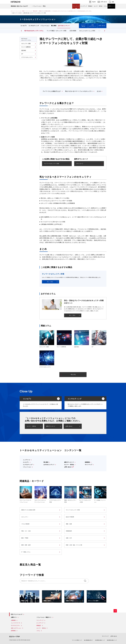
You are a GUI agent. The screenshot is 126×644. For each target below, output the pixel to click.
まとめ (99, 91)
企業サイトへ (111, 6)
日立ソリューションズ (17, 614)
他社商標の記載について (112, 640)
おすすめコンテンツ (73, 11)
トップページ (27, 460)
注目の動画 (73, 31)
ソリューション (45, 26)
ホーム (12, 11)
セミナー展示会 (83, 26)
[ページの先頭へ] (115, 611)
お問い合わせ (102, 26)
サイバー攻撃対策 (26, 47)
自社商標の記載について (100, 640)
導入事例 (54, 26)
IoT (22, 54)
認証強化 (24, 50)
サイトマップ (89, 465)
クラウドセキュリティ (27, 57)
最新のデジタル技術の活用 (45, 11)
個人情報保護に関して (89, 640)
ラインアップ (76, 6)
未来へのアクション (16, 628)
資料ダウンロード (93, 26)
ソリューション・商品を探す (32, 11)
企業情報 (13, 620)
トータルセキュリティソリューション (59, 11)
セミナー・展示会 (98, 6)
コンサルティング (34, 26)
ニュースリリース (16, 623)
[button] (104, 31)
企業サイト (14, 617)
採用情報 (13, 631)
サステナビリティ (16, 625)
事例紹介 (90, 6)
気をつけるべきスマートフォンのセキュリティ (79, 91)
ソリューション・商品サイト (44, 617)
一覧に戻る (73, 374)
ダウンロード (80, 164)
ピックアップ (84, 6)
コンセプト (24, 26)
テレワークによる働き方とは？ (52, 91)
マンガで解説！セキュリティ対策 (56, 31)
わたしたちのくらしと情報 (87, 31)
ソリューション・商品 (39, 6)
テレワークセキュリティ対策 (52, 164)
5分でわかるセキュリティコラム (85, 11)
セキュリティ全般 (26, 44)
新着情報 (87, 462)
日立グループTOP (14, 637)
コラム (105, 6)
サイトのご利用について (77, 640)
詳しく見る (50, 282)
